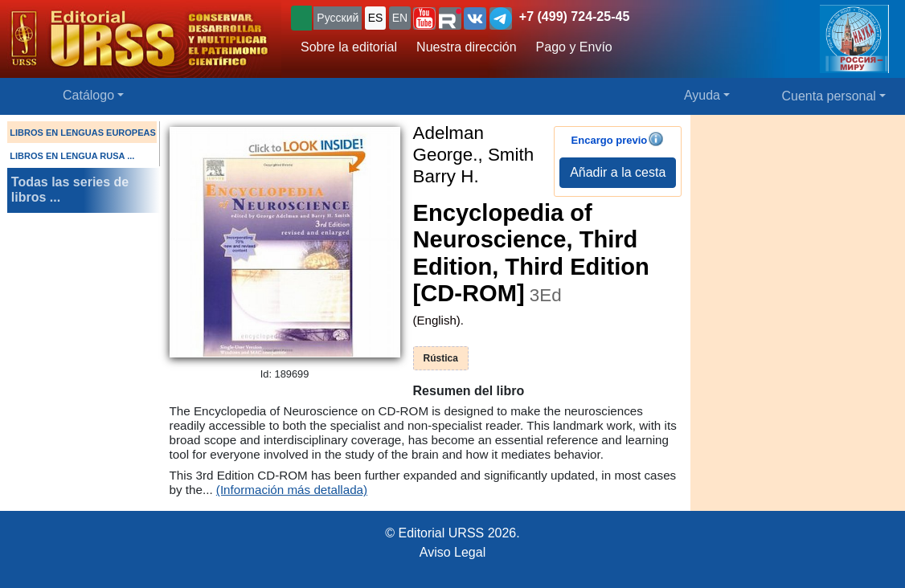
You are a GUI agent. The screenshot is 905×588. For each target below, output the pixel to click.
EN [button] (400, 18)
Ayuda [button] (702, 95)
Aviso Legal (452, 552)
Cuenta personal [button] (829, 96)
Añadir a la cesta (618, 172)
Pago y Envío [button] (574, 47)
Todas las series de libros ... (70, 190)
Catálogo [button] (88, 95)
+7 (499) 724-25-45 (574, 16)
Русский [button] (338, 18)
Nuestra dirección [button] (467, 47)
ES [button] (376, 18)
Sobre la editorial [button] (349, 47)
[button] (424, 18)
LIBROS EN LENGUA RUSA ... (72, 156)
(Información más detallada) (292, 490)
